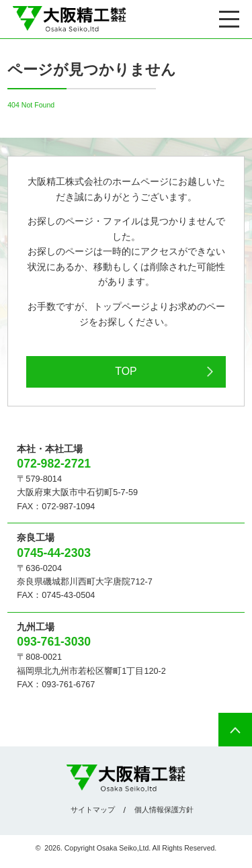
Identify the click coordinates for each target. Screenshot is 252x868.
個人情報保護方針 (164, 810)
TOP (126, 371)
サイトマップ (93, 810)
